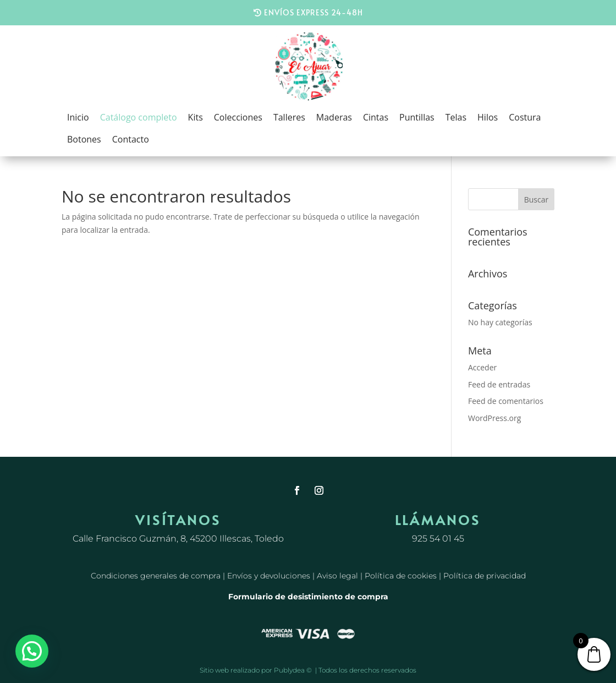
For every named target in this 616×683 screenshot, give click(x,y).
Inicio (78, 117)
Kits (196, 117)
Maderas (334, 117)
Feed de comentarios (506, 401)
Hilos (488, 117)
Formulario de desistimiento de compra (308, 597)
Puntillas (417, 117)
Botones (84, 139)
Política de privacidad (485, 576)
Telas (456, 117)
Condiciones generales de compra (156, 576)
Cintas (376, 117)
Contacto (131, 139)
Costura (525, 117)
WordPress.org (494, 418)
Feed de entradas (499, 384)
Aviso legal (337, 576)
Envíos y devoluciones (269, 576)
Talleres (289, 117)
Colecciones (238, 117)
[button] (32, 651)
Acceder (482, 367)
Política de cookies (401, 576)
